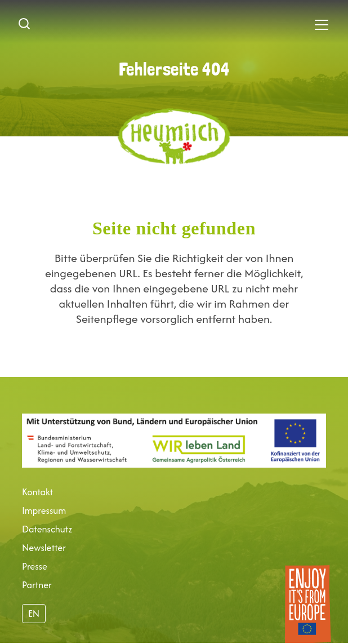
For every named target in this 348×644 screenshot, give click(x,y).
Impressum (44, 510)
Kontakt (37, 492)
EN (34, 614)
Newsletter (44, 548)
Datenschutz (47, 529)
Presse (35, 566)
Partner (37, 585)
